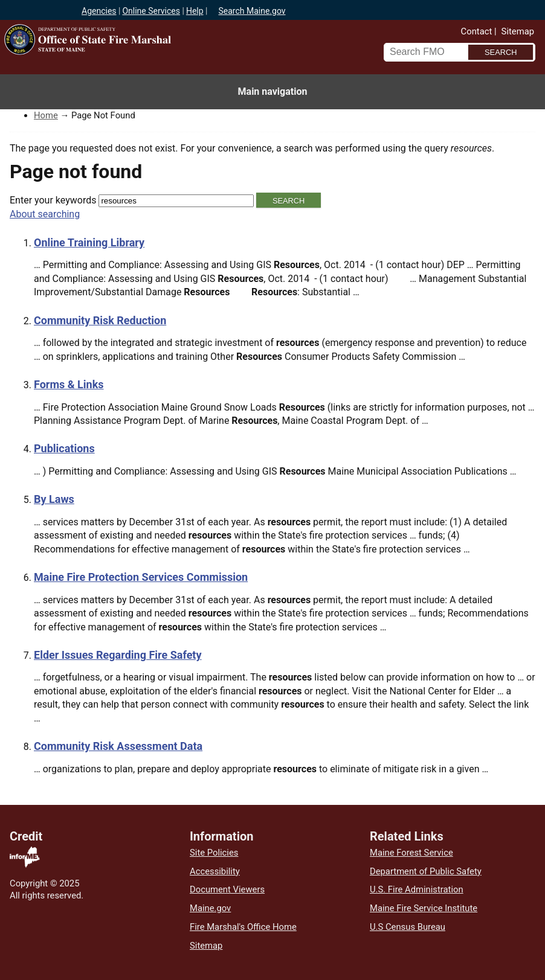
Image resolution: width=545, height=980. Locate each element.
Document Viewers (227, 889)
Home (46, 115)
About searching (45, 214)
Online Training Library (89, 242)
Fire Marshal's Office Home (243, 927)
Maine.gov (210, 908)
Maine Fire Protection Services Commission (141, 577)
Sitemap (518, 31)
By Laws (54, 499)
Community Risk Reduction (100, 320)
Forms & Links (69, 384)
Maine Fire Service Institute (424, 908)
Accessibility (215, 871)
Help (195, 11)
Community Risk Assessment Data (118, 746)
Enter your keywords (53, 200)
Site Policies (214, 853)
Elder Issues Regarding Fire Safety (118, 655)
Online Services (151, 11)
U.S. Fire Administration (417, 889)
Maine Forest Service (411, 853)
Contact (477, 31)
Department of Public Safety (426, 871)
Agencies (99, 11)
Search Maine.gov (252, 11)
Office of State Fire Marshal (142, 62)
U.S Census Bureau (408, 927)
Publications (64, 448)
